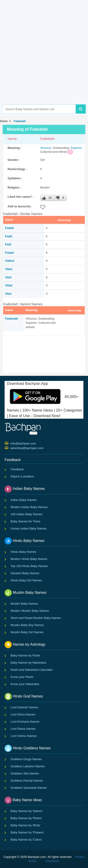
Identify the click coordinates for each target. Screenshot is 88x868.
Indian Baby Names (24, 500)
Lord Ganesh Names (24, 707)
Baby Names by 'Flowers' (27, 832)
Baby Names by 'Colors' (26, 840)
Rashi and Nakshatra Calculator (32, 670)
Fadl (8, 244)
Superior (76, 148)
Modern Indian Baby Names (29, 507)
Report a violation (22, 476)
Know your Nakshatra (25, 684)
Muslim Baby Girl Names (27, 632)
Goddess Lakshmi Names (28, 766)
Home (4, 121)
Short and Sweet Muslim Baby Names (36, 618)
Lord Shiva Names (23, 714)
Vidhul (10, 261)
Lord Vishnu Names (24, 736)
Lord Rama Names (23, 729)
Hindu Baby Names (23, 552)
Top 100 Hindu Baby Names (29, 566)
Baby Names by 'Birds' (26, 825)
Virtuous (46, 148)
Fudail (9, 253)
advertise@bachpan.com (11, 448)
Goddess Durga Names (26, 759)
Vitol (8, 277)
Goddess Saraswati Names (29, 788)
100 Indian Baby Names (27, 514)
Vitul (8, 294)
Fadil (9, 236)
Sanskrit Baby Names (25, 573)
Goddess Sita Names (25, 773)
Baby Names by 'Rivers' (26, 818)
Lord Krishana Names (25, 722)
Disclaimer (53, 861)
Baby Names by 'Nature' (27, 811)
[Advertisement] (44, 59)
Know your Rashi (22, 677)
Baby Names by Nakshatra (28, 663)
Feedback (17, 469)
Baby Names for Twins (26, 521)
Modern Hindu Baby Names (29, 559)
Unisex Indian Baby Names (29, 528)
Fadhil (9, 228)
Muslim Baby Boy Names (27, 625)
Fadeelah (19, 121)
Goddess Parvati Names (27, 781)
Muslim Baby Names (24, 604)
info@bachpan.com (11, 443)
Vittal (9, 285)
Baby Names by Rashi (25, 655)
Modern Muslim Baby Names (30, 611)
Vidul (9, 269)
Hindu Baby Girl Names (26, 580)
